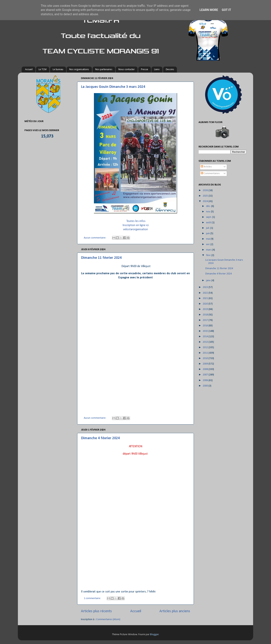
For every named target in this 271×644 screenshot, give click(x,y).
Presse (145, 69)
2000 (206, 386)
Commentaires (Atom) (108, 619)
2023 (206, 287)
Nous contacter (127, 69)
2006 (206, 380)
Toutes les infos (136, 221)
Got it (226, 10)
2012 (206, 347)
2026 (206, 190)
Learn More (209, 10)
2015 (206, 331)
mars (209, 250)
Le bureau (58, 69)
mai (208, 239)
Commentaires (210, 174)
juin (208, 234)
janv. (209, 281)
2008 (206, 369)
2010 (206, 358)
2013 (206, 342)
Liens (157, 69)
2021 (206, 298)
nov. (209, 212)
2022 (206, 293)
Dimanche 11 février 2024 (101, 258)
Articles (206, 167)
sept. (209, 217)
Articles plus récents (96, 611)
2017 (206, 320)
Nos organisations (79, 69)
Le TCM (43, 69)
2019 (206, 309)
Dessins (170, 69)
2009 (206, 364)
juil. (208, 228)
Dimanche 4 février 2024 (100, 438)
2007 (206, 375)
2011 (206, 353)
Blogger (154, 635)
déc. (209, 206)
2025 (206, 196)
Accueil (29, 69)
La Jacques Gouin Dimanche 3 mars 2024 (113, 87)
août (209, 223)
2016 (206, 326)
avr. (208, 244)
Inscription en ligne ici (136, 225)
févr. (209, 255)
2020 (206, 304)
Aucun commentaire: (95, 238)
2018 (206, 315)
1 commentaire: (93, 598)
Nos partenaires (104, 69)
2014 (206, 337)
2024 (206, 201)
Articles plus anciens (175, 611)
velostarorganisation (135, 229)
